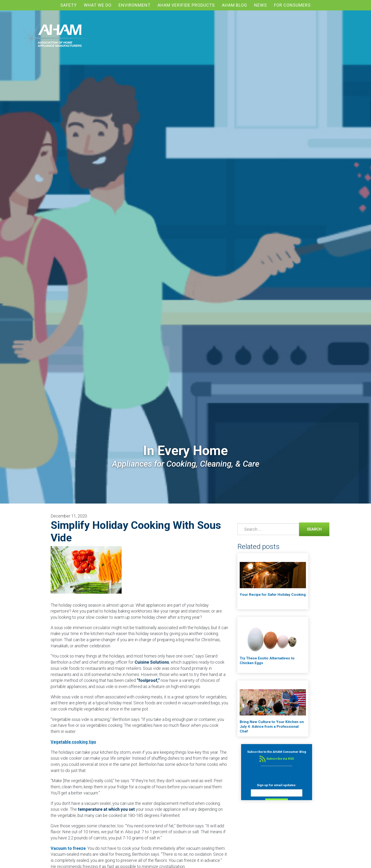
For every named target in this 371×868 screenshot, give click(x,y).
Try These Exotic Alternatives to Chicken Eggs (267, 661)
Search (310, 529)
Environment (135, 5)
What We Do (98, 5)
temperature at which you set (106, 809)
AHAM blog (234, 5)
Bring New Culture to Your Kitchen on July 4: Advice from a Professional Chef (272, 727)
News (261, 5)
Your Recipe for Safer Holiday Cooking (273, 595)
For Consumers (292, 5)
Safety (68, 5)
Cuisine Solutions (152, 662)
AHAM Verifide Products (186, 5)
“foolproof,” (148, 680)
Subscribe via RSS (277, 759)
